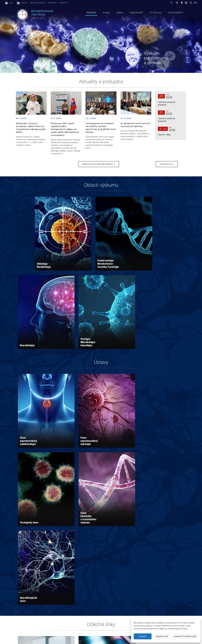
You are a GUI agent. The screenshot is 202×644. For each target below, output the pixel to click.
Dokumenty (177, 13)
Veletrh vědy (164, 135)
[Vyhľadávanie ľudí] (177, 3)
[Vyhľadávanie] (172, 3)
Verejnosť (140, 13)
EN (196, 3)
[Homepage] (23, 15)
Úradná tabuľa (38, 3)
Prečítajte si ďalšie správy (99, 164)
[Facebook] (182, 3)
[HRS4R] (20, 3)
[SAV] (9, 3)
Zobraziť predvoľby (185, 636)
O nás (113, 13)
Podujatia (167, 164)
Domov (99, 13)
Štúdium (158, 13)
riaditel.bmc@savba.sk (116, 610)
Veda (125, 13)
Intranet (52, 3)
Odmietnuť (162, 636)
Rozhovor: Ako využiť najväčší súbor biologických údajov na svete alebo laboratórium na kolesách (65, 129)
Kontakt (64, 3)
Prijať (143, 636)
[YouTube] (191, 3)
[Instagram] (187, 3)
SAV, (43, 15)
